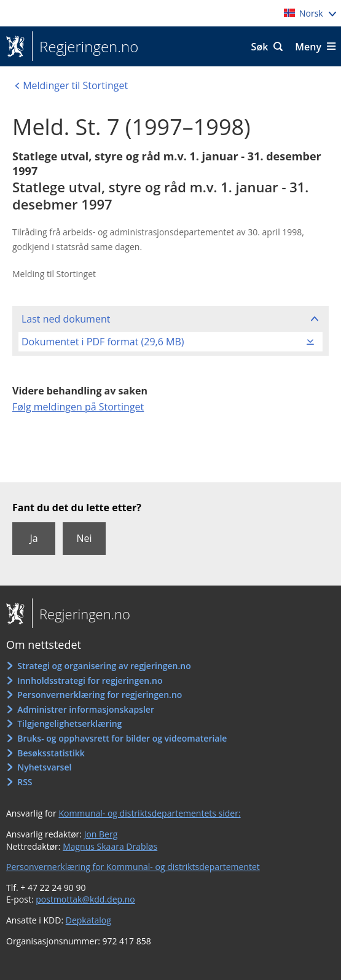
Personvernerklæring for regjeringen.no (100, 695)
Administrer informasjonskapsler (86, 709)
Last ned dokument (66, 319)
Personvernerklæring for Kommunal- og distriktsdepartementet (133, 867)
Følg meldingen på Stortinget (78, 407)
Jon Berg (101, 834)
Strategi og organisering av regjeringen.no (104, 666)
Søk (260, 47)
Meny (308, 47)
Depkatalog (88, 920)
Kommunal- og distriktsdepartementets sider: (149, 813)
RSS (25, 782)
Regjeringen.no (85, 47)
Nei (84, 538)
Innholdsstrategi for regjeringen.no (90, 680)
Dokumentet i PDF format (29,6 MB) (103, 342)
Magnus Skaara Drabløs (110, 846)
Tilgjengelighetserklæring (69, 723)
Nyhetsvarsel (44, 767)
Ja (33, 538)
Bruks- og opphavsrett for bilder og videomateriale (122, 738)
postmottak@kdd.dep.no (85, 899)
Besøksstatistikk (51, 753)
